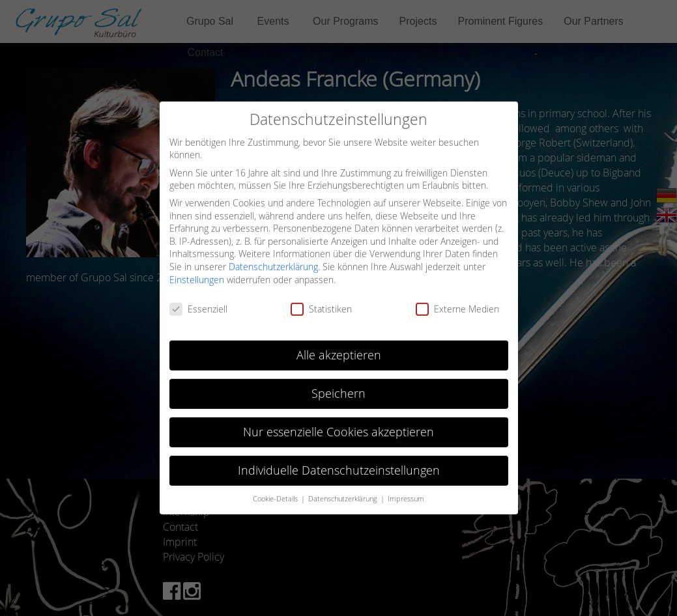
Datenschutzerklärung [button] (344, 492)
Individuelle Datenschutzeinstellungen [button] (339, 463)
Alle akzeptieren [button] (339, 349)
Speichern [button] (339, 387)
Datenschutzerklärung (273, 259)
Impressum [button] (406, 492)
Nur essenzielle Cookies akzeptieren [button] (339, 425)
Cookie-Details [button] (276, 492)
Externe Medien (457, 302)
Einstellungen (197, 273)
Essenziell (198, 302)
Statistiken (321, 302)
